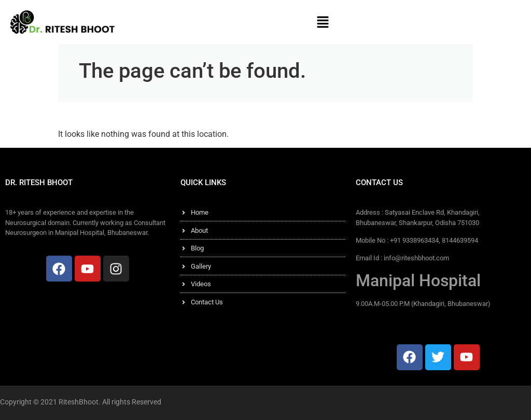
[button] (323, 22)
